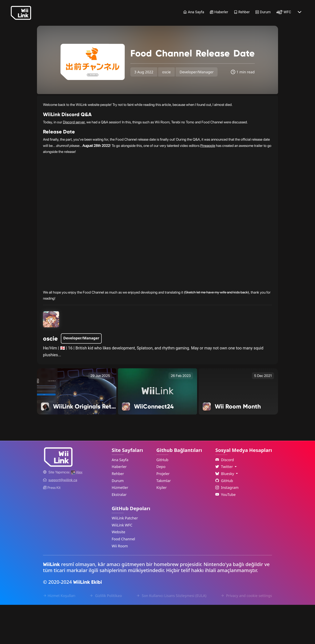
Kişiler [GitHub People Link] (161, 527)
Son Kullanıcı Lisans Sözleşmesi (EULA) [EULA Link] (171, 635)
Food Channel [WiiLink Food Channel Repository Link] (123, 578)
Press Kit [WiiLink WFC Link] (52, 527)
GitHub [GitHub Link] (162, 499)
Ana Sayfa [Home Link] (194, 12)
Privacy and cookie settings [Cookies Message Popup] (246, 635)
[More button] (300, 12)
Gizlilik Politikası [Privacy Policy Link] (106, 635)
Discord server (74, 161)
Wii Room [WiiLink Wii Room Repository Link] (120, 585)
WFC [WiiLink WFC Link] (284, 12)
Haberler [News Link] (219, 12)
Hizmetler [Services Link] (120, 527)
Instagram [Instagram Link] (227, 527)
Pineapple (208, 185)
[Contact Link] (63, 519)
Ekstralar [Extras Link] (119, 533)
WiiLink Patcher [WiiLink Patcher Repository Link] (125, 557)
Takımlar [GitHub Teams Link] (164, 520)
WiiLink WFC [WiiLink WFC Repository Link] (122, 564)
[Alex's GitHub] (77, 511)
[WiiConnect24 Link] (158, 430)
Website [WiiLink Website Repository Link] (119, 571)
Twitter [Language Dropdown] (225, 506)
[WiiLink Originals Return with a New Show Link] (77, 430)
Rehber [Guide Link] (242, 12)
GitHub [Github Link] (224, 520)
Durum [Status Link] (263, 12)
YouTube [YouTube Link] (226, 533)
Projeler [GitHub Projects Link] (163, 513)
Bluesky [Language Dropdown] (225, 513)
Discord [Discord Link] (225, 499)
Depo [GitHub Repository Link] (161, 506)
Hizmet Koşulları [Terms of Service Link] (59, 635)
